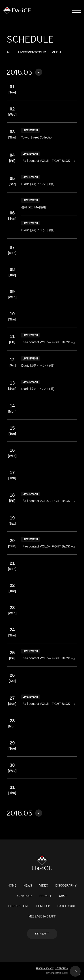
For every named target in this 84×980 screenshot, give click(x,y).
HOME (12, 885)
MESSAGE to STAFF (42, 916)
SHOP (63, 896)
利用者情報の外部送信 (57, 973)
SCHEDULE (25, 896)
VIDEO (44, 885)
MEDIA (56, 52)
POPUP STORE (19, 906)
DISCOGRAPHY (66, 885)
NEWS (28, 885)
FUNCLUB (43, 906)
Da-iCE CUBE (67, 906)
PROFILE (46, 896)
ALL (10, 52)
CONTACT (42, 934)
